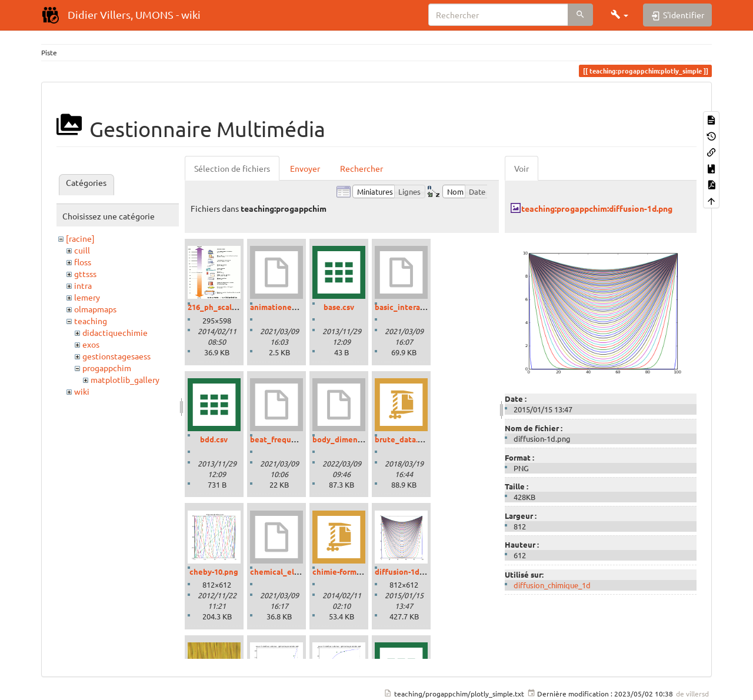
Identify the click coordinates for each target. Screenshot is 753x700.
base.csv (339, 307)
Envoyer (305, 168)
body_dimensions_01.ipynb (362, 439)
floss (83, 262)
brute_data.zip (402, 439)
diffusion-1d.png (405, 571)
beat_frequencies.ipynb (294, 439)
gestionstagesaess (116, 356)
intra (83, 285)
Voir (522, 168)
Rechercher (361, 168)
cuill (82, 250)
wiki (82, 391)
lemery (87, 297)
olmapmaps (95, 309)
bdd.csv (214, 439)
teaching (91, 321)
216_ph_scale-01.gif (223, 307)
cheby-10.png (214, 571)
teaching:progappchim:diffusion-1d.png (597, 208)
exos (91, 344)
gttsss (85, 274)
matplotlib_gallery (125, 379)
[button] (619, 15)
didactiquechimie (115, 332)
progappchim (107, 368)
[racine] (80, 238)
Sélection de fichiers (232, 168)
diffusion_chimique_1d (552, 585)
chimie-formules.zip (349, 571)
